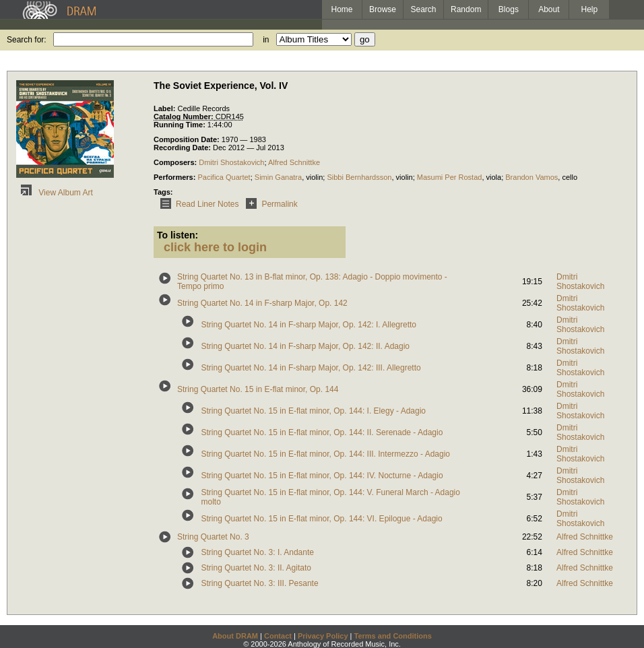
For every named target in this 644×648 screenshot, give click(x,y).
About (549, 9)
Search (424, 9)
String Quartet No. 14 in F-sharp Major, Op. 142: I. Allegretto (309, 325)
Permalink (269, 204)
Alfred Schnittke (294, 162)
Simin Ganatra (278, 177)
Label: (165, 108)
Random (466, 9)
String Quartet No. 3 (213, 537)
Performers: (175, 177)
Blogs (509, 9)
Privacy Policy (323, 636)
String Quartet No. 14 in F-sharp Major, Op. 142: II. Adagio (306, 346)
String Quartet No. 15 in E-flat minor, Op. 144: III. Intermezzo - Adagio (326, 454)
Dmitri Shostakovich (231, 162)
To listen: (178, 235)
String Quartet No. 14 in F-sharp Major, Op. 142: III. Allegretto (311, 368)
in (266, 40)
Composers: (176, 162)
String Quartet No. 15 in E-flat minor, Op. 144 (258, 389)
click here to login (215, 247)
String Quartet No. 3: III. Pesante (260, 583)
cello (570, 177)
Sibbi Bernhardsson (359, 177)
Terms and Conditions (393, 636)
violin (314, 177)
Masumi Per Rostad (450, 177)
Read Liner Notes (197, 204)
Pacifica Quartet (224, 177)
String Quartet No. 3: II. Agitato (256, 568)
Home (342, 9)
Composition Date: (188, 139)
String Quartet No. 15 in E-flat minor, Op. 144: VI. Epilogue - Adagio (322, 519)
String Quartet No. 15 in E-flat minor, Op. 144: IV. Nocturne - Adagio (322, 476)
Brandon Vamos (532, 177)
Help (590, 9)
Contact (278, 636)
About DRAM (235, 636)
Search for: (27, 40)
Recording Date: (183, 148)
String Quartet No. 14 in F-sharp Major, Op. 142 (262, 303)
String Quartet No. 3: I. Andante (258, 552)
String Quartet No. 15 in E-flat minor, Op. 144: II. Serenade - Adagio (322, 432)
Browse (383, 9)
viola (494, 177)
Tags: (163, 192)
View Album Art (55, 193)
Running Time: (181, 125)
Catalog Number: (185, 117)
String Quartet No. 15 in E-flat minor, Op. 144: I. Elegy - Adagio (314, 411)
